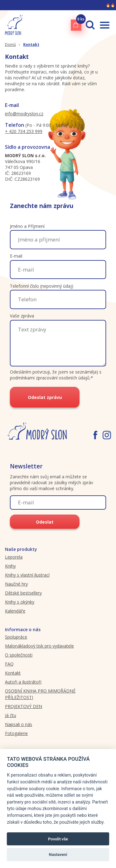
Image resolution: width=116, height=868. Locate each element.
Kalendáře (15, 611)
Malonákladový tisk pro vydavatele (39, 646)
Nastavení (58, 855)
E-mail (16, 256)
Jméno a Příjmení (27, 226)
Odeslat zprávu (45, 397)
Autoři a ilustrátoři (23, 682)
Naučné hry (16, 584)
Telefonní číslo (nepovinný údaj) (42, 286)
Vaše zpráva (22, 316)
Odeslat (45, 522)
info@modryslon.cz (24, 114)
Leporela (14, 557)
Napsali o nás (19, 724)
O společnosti (19, 655)
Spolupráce (16, 637)
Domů (10, 44)
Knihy (10, 566)
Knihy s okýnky (20, 602)
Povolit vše (58, 839)
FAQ (9, 664)
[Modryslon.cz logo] (14, 25)
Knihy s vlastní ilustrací (27, 575)
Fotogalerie (16, 733)
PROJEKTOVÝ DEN (24, 706)
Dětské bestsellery (23, 593)
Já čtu (11, 715)
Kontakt (31, 44)
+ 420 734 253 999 (24, 131)
